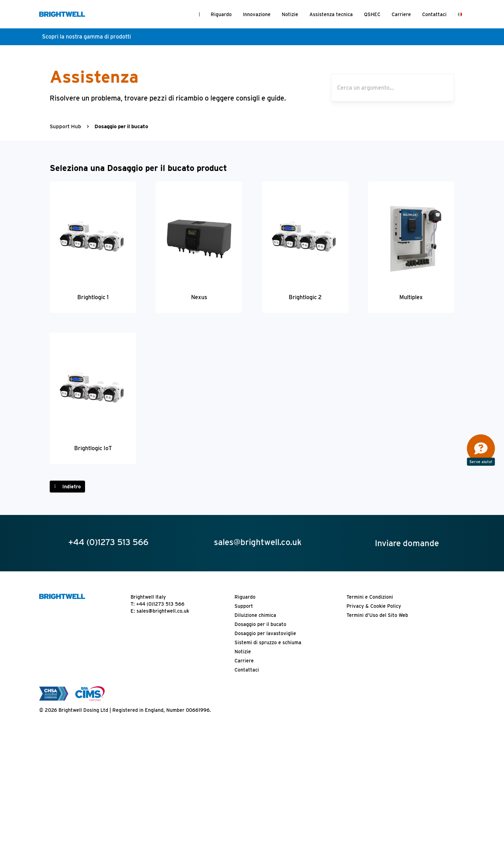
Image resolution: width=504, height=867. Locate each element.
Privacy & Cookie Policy (374, 606)
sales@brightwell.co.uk (163, 611)
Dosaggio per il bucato (260, 624)
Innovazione (257, 14)
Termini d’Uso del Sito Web (377, 615)
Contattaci (434, 14)
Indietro (72, 487)
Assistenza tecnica (331, 14)
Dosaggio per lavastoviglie (265, 633)
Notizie (290, 14)
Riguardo (221, 14)
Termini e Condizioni (370, 597)
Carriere (401, 14)
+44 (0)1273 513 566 (160, 604)
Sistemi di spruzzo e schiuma (268, 642)
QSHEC (372, 14)
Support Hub (65, 126)
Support (244, 606)
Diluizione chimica (255, 615)
